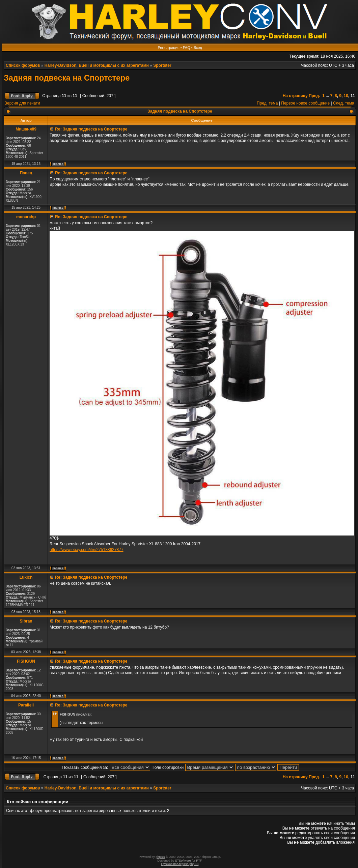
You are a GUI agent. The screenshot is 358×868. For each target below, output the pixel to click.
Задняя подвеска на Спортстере (67, 78)
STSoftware (183, 861)
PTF (199, 861)
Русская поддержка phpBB (180, 864)
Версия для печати (22, 103)
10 (346, 96)
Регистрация (168, 48)
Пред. (314, 96)
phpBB (160, 857)
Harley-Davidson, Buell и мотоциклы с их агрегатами (97, 65)
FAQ (187, 48)
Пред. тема (267, 103)
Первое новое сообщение (305, 103)
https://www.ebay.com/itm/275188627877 (87, 550)
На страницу (295, 96)
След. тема (344, 103)
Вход (198, 48)
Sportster (162, 65)
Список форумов (23, 65)
